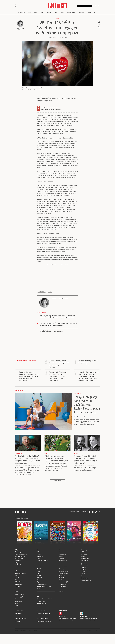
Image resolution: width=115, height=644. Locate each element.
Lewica (17, 578)
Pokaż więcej (58, 481)
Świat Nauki (18, 561)
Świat (36, 13)
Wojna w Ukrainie (20, 595)
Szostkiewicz (62, 555)
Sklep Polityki (84, 579)
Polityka (17, 550)
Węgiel (39, 555)
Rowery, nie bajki (63, 583)
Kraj (30, 13)
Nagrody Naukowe (42, 604)
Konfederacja (18, 585)
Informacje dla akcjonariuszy (44, 622)
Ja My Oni (17, 563)
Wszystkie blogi (63, 561)
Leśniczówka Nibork (32, 632)
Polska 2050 (18, 583)
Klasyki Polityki (85, 566)
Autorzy (83, 572)
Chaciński (61, 557)
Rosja (16, 604)
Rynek (42, 13)
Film (38, 574)
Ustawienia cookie (41, 625)
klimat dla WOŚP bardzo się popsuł (66, 118)
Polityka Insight (23, 632)
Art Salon (39, 589)
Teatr (38, 580)
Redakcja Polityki (19, 612)
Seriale (39, 576)
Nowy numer (23, 13)
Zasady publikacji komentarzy (44, 614)
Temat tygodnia (63, 570)
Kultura (49, 13)
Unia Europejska (19, 597)
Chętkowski (62, 559)
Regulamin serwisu (41, 612)
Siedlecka (61, 550)
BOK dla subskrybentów (21, 619)
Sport (82, 563)
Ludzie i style (84, 553)
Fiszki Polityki (84, 617)
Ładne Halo (70, 632)
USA (16, 600)
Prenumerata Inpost (74, 513)
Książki (39, 570)
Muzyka (39, 572)
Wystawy (39, 578)
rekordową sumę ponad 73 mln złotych (63, 126)
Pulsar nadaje (62, 587)
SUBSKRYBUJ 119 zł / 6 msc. (84, 6)
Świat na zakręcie (63, 574)
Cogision (67, 632)
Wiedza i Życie (19, 559)
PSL (16, 580)
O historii (61, 578)
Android (63, 617)
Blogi (62, 13)
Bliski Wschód (19, 602)
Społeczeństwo (85, 559)
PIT (38, 553)
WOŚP (50, 293)
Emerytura (40, 557)
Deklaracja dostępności (43, 619)
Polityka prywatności (42, 617)
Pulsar (39, 597)
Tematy (83, 574)
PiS (16, 576)
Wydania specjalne (20, 553)
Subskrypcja (85, 513)
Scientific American (20, 557)
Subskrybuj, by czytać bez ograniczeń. (51, 110)
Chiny (16, 606)
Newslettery (84, 550)
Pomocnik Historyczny (21, 555)
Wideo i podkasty (71, 13)
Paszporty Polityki (42, 585)
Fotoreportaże (84, 555)
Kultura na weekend (64, 572)
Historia (83, 557)
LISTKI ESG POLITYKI (43, 561)
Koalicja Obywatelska (21, 574)
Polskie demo (62, 585)
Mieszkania (40, 550)
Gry (38, 583)
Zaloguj (97, 6)
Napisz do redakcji (19, 617)
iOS (59, 617)
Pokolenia (82, 13)
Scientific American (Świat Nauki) (46, 600)
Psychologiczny (63, 580)
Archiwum (84, 570)
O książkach (62, 576)
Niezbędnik (18, 566)
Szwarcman (62, 553)
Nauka (56, 13)
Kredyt (39, 559)
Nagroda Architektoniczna (44, 587)
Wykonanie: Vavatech (78, 632)
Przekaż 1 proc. (85, 561)
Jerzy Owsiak (74, 172)
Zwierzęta (83, 568)
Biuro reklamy (18, 614)
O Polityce (17, 622)
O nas (82, 577)
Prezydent (18, 587)
